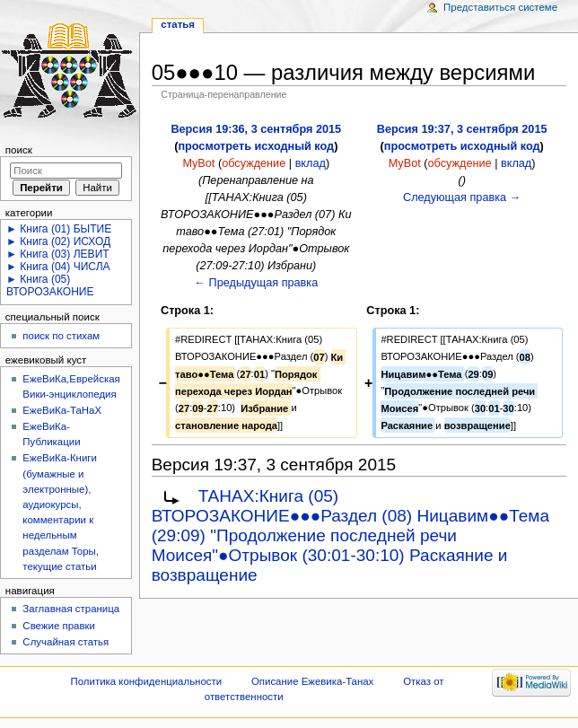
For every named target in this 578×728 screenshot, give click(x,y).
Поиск (19, 150)
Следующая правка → (462, 197)
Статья (178, 24)
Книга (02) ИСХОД (65, 241)
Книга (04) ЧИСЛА (65, 267)
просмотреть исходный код (256, 146)
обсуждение (254, 163)
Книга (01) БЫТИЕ (66, 229)
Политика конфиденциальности (147, 681)
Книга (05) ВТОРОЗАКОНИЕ (50, 285)
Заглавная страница (71, 609)
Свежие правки (59, 626)
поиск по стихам (61, 336)
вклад (311, 163)
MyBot (198, 163)
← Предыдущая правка (256, 283)
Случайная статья (66, 642)
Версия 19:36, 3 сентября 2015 (256, 129)
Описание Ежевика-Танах (312, 681)
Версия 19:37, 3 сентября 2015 (462, 129)
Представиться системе (500, 7)
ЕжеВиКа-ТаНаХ (62, 410)
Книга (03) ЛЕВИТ (64, 254)
